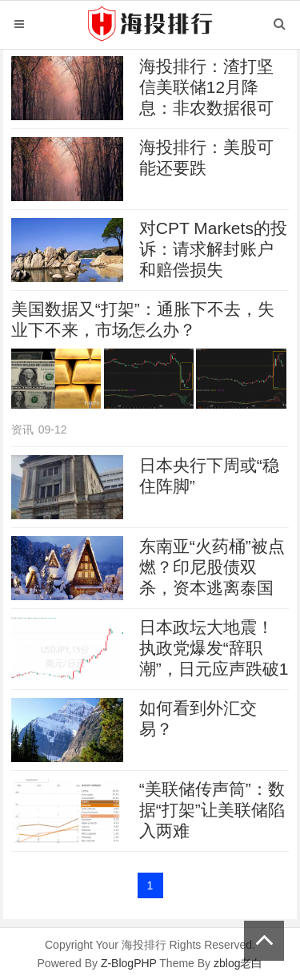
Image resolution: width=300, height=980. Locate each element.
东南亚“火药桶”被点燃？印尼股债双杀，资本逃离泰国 (212, 567)
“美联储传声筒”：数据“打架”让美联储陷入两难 (212, 810)
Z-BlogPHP (129, 963)
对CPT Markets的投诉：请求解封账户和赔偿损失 (213, 249)
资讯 (22, 430)
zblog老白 (238, 963)
